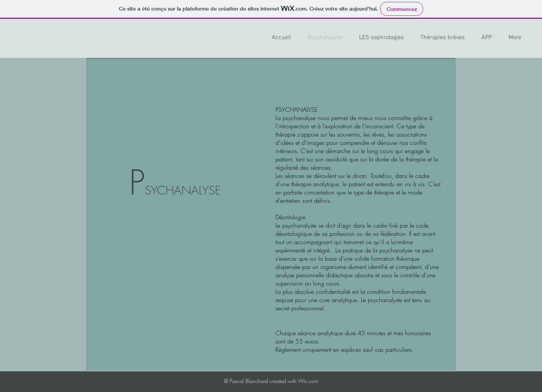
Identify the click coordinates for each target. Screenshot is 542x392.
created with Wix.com (293, 381)
